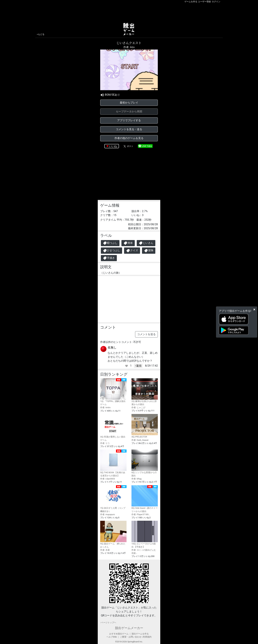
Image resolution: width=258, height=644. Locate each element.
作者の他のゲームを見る (129, 138)
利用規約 (147, 637)
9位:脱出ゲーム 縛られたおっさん (113, 534)
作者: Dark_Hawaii (140, 440)
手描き (109, 258)
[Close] (254, 309)
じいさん (146, 243)
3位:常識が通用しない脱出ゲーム (113, 428)
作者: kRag (136, 479)
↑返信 (138, 366)
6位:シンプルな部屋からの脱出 (145, 463)
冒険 (149, 251)
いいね (113, 146)
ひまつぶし (111, 251)
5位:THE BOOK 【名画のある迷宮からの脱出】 (113, 463)
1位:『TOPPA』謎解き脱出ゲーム (113, 392)
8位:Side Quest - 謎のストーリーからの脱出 (145, 499)
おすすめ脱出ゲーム (119, 634)
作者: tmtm (105, 407)
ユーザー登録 (204, 2)
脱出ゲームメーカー (129, 628)
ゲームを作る (191, 2)
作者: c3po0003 (108, 479)
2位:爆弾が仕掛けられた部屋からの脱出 (145, 392)
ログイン (216, 2)
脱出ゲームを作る (140, 634)
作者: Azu (129, 47)
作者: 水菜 (105, 550)
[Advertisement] (129, 12)
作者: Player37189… (141, 514)
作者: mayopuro (108, 514)
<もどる (41, 34)
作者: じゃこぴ (138, 407)
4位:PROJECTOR (145, 426)
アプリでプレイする (129, 120)
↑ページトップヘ (108, 623)
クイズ (132, 251)
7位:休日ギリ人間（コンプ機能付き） (113, 499)
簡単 (128, 243)
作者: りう (105, 443)
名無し (112, 347)
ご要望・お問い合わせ (131, 637)
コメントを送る (146, 334)
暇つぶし (110, 243)
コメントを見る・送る (129, 129)
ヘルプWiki (112, 637)
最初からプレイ (129, 103)
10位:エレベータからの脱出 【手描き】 (145, 534)
